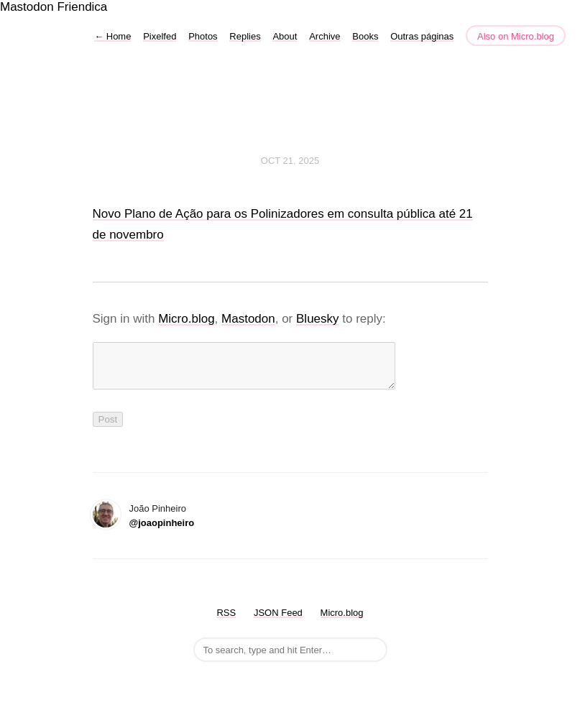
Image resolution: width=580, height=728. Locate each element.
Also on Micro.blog (516, 36)
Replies (245, 36)
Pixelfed (160, 36)
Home (112, 36)
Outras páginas (422, 36)
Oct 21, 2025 (290, 161)
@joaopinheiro (162, 531)
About (285, 36)
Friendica (82, 7)
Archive (324, 36)
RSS (226, 621)
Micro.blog (186, 319)
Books (365, 36)
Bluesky (318, 319)
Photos (203, 36)
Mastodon (27, 7)
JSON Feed (278, 621)
